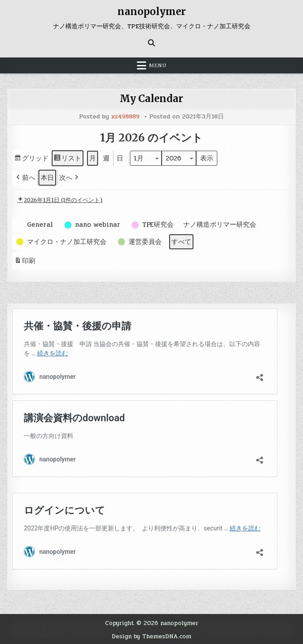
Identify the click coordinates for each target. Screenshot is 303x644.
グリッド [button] (31, 158)
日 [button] (120, 157)
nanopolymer (152, 11)
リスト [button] (67, 158)
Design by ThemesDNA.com (151, 635)
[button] (25, 177)
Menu (158, 65)
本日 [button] (47, 177)
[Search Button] (151, 42)
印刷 (25, 261)
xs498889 (125, 116)
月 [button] (93, 157)
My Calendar (151, 98)
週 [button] (106, 157)
